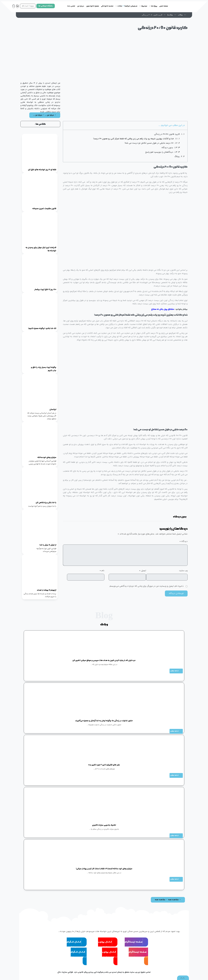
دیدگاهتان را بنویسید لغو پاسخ (159, 152)
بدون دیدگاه (167, 148)
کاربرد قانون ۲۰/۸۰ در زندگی (167, 134)
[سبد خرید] (18, 6)
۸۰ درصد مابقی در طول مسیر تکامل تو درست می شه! (149, 143)
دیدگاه (184, 541)
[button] (178, 509)
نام (102, 571)
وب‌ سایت (183, 571)
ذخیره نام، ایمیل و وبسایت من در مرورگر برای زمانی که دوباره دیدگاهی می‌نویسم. (146, 586)
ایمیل (143, 571)
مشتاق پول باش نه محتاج (163, 309)
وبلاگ (177, 157)
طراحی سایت (68, 972)
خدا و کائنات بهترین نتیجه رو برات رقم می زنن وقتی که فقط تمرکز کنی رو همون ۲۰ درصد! (134, 139)
